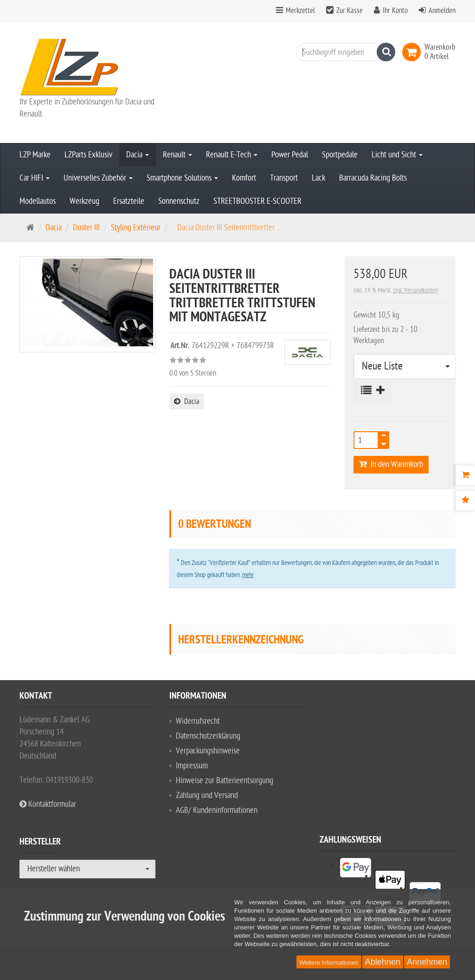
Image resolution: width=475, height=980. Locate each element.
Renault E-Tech (232, 155)
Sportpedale (340, 155)
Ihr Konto (395, 11)
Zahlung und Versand (207, 795)
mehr (248, 575)
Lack (318, 178)
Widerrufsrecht (198, 721)
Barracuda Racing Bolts (373, 178)
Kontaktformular (48, 804)
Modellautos (38, 201)
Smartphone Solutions (182, 178)
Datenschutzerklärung (208, 736)
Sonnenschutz (179, 201)
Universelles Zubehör (98, 178)
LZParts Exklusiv (88, 155)
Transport (284, 178)
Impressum (192, 766)
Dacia (138, 155)
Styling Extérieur (136, 228)
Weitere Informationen (329, 963)
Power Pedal (290, 155)
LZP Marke (35, 155)
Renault (177, 155)
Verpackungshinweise (208, 751)
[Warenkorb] (465, 475)
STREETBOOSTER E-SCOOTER (257, 201)
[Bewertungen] (465, 500)
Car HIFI (35, 178)
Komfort (244, 178)
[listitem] (397, 864)
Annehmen (427, 962)
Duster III (86, 228)
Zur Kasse (350, 11)
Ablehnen (383, 962)
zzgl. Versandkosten (415, 290)
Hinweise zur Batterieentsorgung (225, 781)
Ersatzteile (129, 201)
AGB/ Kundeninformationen (217, 810)
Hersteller (40, 843)
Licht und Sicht (397, 155)
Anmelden (442, 11)
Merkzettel (300, 11)
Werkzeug (84, 201)
